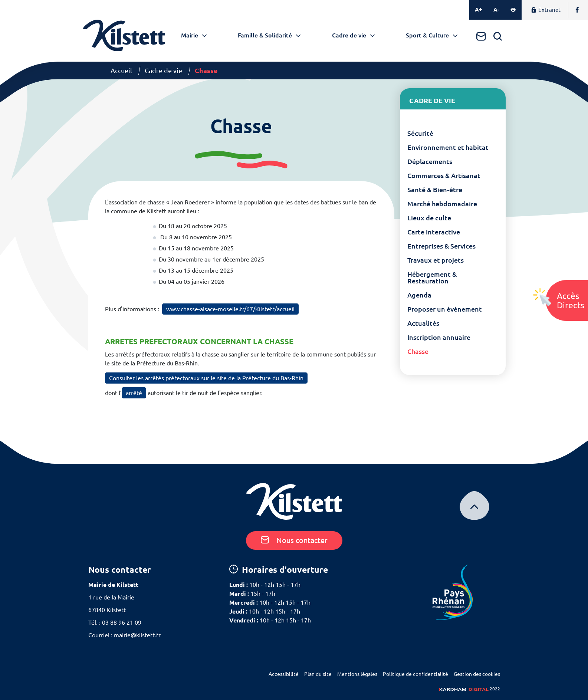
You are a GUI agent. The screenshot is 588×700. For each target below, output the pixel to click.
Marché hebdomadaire (442, 204)
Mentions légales (357, 674)
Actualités (423, 323)
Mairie (190, 35)
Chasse (418, 351)
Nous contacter (294, 540)
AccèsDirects (571, 300)
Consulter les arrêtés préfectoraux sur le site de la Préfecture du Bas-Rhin (206, 378)
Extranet (546, 10)
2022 (469, 689)
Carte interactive (434, 232)
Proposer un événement (445, 309)
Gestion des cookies (477, 674)
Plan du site (318, 674)
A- (496, 9)
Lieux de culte (429, 218)
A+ (479, 9)
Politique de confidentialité (415, 674)
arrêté (134, 393)
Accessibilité (284, 674)
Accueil (121, 70)
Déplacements (430, 161)
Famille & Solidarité (265, 35)
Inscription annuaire (439, 337)
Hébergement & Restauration (432, 277)
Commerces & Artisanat (444, 175)
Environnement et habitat (448, 147)
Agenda (419, 295)
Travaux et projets (436, 260)
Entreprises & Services (441, 246)
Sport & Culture (427, 35)
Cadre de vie (349, 35)
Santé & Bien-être (435, 190)
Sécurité (420, 133)
